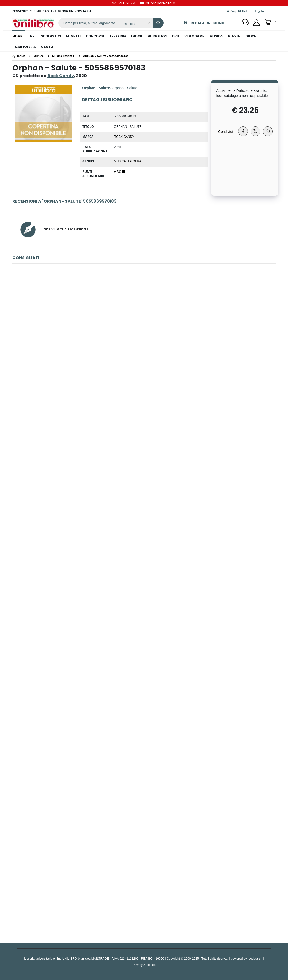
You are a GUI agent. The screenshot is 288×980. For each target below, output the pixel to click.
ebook (137, 36)
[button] (270, 23)
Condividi (226, 131)
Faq (231, 11)
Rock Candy (124, 137)
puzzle (234, 36)
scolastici (51, 36)
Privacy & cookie (144, 965)
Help (243, 11)
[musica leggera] (63, 56)
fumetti (73, 36)
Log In (258, 11)
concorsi (95, 36)
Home (17, 36)
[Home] (19, 56)
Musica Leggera (128, 161)
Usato (47, 47)
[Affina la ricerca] (135, 24)
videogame (194, 36)
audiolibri (157, 36)
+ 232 (119, 171)
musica (216, 36)
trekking (117, 36)
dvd (176, 36)
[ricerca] (88, 23)
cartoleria (25, 47)
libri (31, 36)
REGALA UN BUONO (202, 23)
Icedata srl (255, 959)
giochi (251, 36)
